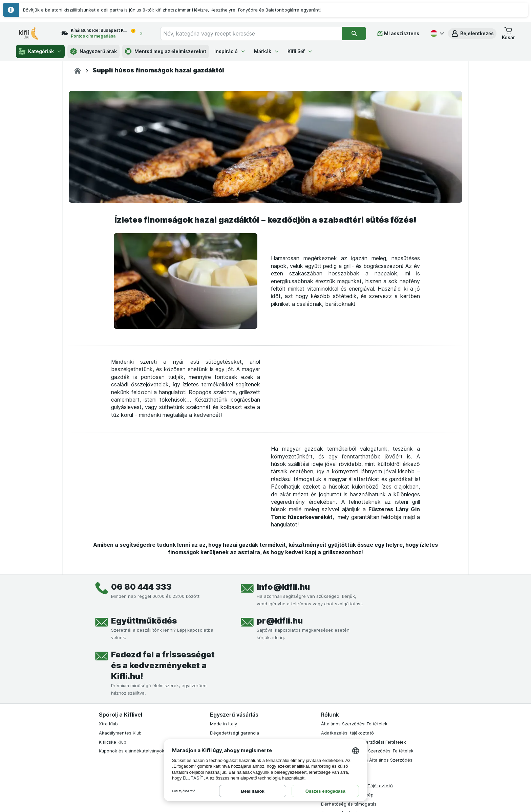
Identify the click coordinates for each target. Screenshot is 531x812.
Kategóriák (40, 51)
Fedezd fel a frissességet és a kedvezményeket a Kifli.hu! (163, 665)
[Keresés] (354, 33)
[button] (472, 33)
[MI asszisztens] (398, 33)
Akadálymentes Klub (120, 733)
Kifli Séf (300, 51)
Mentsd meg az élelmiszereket (166, 51)
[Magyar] (437, 33)
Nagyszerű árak (93, 51)
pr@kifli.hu (280, 621)
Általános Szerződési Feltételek (354, 724)
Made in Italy (224, 724)
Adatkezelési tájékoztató (347, 733)
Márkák (267, 51)
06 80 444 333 (141, 587)
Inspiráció (230, 51)
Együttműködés (144, 621)
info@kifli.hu (283, 587)
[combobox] (251, 33)
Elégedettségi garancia (235, 733)
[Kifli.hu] (78, 71)
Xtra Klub (108, 724)
